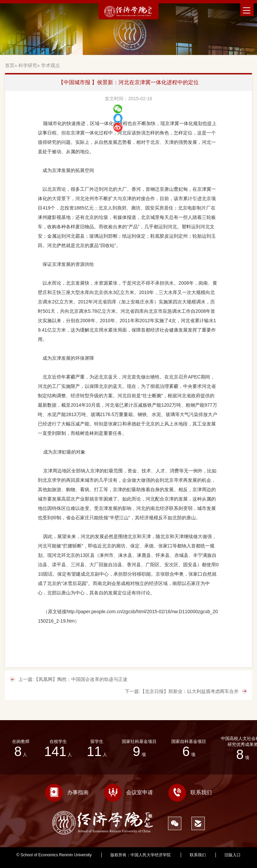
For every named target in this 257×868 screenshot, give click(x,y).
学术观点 (51, 65)
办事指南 (67, 792)
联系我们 (190, 792)
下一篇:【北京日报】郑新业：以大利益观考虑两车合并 (182, 691)
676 (128, 860)
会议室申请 (128, 792)
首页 (10, 65)
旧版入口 (233, 855)
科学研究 (28, 65)
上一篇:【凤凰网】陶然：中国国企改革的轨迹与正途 (73, 679)
